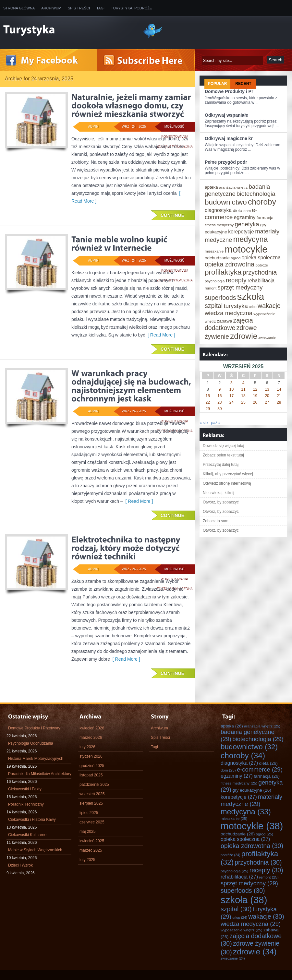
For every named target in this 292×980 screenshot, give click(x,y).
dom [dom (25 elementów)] (247, 211)
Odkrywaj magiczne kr (229, 138)
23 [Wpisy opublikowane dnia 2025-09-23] (219, 402)
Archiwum (51, 8)
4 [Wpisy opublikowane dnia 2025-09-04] (243, 383)
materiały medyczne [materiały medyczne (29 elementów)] (251, 800)
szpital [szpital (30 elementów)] (214, 306)
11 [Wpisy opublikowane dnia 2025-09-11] (243, 389)
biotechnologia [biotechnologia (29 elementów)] (256, 194)
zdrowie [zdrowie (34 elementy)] (244, 336)
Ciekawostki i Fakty (25, 789)
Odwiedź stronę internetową (227, 483)
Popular (218, 84)
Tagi (100, 8)
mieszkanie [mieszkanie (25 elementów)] (214, 251)
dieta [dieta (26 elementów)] (237, 211)
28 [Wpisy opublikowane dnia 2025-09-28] (279, 402)
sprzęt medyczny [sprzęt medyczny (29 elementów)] (240, 287)
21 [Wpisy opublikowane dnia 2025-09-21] (279, 396)
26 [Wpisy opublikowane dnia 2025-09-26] (255, 402)
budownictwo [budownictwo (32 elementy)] (226, 202)
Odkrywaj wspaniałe (226, 115)
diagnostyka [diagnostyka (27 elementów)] (218, 210)
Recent (243, 84)
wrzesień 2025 (92, 794)
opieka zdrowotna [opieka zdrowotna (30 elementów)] (230, 264)
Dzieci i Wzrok (20, 865)
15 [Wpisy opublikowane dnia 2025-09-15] (208, 396)
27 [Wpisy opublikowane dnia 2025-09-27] (267, 402)
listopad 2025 (91, 775)
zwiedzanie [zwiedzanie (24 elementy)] (267, 337)
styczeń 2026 (91, 756)
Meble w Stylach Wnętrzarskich (35, 850)
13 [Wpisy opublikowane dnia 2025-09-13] (267, 389)
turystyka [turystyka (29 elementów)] (236, 306)
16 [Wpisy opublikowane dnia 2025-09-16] (219, 396)
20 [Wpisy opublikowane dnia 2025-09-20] (267, 396)
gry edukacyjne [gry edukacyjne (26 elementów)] (252, 790)
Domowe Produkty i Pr (229, 91)
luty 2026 (87, 747)
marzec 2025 (91, 850)
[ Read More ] (160, 335)
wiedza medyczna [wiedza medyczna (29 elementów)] (229, 313)
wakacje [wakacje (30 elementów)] (269, 306)
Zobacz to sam (216, 521)
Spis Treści (79, 8)
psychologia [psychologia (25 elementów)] (215, 281)
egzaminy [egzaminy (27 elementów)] (245, 217)
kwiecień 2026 (92, 728)
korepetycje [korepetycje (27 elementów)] (241, 232)
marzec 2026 (91, 738)
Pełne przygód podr (226, 162)
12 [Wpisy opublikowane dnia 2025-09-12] (255, 389)
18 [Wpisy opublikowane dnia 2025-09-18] (243, 396)
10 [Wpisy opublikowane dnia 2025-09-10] (231, 389)
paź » (216, 423)
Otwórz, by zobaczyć (221, 502)
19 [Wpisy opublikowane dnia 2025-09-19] (255, 396)
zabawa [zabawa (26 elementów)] (225, 321)
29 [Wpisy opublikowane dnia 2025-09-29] (208, 409)
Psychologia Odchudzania (31, 743)
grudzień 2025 (92, 766)
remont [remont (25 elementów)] (211, 288)
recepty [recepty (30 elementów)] (236, 280)
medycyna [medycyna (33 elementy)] (251, 239)
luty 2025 (87, 860)
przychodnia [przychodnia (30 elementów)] (260, 272)
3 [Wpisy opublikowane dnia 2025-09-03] (231, 383)
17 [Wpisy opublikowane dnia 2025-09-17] (231, 396)
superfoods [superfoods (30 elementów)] (220, 298)
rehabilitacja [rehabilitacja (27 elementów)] (261, 281)
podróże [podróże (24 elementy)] (262, 265)
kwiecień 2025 (92, 841)
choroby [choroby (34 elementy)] (262, 202)
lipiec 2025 (89, 813)
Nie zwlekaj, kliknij (219, 493)
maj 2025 (87, 832)
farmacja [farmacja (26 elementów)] (265, 218)
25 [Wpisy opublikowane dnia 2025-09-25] (243, 402)
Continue (172, 215)
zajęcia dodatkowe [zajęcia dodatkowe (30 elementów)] (229, 324)
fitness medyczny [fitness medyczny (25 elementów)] (219, 225)
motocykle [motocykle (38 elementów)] (246, 249)
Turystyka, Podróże (131, 8)
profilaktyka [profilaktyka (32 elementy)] (223, 272)
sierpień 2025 (91, 803)
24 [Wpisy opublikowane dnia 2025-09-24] (231, 402)
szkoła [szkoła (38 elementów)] (251, 296)
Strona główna (19, 8)
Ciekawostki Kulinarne (27, 835)
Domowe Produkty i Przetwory (34, 728)
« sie (204, 423)
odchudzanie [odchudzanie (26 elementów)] (217, 258)
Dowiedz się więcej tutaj (223, 446)
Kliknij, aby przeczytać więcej (228, 474)
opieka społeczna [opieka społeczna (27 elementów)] (261, 258)
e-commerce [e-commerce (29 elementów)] (231, 213)
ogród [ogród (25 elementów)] (236, 258)
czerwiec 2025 (92, 822)
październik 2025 (94, 785)
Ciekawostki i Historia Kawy (32, 820)
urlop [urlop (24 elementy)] (253, 307)
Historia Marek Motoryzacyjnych (36, 759)
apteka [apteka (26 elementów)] (211, 187)
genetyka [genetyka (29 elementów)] (247, 224)
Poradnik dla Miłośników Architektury (40, 774)
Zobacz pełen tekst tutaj (223, 455)
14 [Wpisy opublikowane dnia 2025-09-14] (279, 389)
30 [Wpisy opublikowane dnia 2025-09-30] (219, 409)
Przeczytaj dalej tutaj (221, 465)
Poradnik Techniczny (26, 804)
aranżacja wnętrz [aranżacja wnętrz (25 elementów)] (233, 187)
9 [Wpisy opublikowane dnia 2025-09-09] (220, 389)
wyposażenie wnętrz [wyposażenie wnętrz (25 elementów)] (242, 930)
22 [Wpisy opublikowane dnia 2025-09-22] (208, 402)
